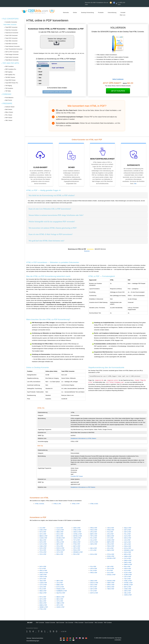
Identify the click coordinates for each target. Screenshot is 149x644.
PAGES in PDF (61, 589)
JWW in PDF (128, 556)
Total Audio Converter (12, 57)
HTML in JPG (57, 504)
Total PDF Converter (11, 27)
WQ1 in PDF (128, 528)
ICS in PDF (110, 573)
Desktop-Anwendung (87, 13)
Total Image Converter (12, 54)
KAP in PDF (43, 542)
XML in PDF (43, 540)
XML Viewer (9, 120)
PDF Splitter (9, 72)
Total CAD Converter (11, 35)
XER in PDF (94, 544)
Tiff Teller (8, 91)
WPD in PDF (111, 585)
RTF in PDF (94, 587)
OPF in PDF (60, 605)
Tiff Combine (9, 88)
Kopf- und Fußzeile (58, 68)
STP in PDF (43, 579)
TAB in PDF (43, 581)
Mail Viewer (9, 109)
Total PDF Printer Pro (12, 83)
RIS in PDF (76, 554)
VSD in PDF (111, 528)
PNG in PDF (94, 530)
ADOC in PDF (77, 532)
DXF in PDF (127, 530)
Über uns (123, 15)
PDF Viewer (9, 118)
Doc (40, 69)
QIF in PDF (110, 567)
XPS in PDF (60, 546)
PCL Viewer (9, 115)
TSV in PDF (43, 550)
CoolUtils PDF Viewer (77, 476)
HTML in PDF (77, 530)
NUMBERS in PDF (62, 591)
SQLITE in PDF (61, 593)
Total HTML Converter (10, 25)
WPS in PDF (111, 587)
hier (135, 184)
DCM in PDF (111, 540)
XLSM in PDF (43, 538)
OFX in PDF (111, 569)
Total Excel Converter (12, 33)
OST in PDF (43, 534)
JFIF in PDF (77, 548)
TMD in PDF (111, 589)
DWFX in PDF (128, 564)
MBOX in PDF (43, 536)
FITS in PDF (43, 552)
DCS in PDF (60, 534)
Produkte (101, 13)
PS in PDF (110, 532)
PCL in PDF (94, 538)
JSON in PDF (77, 538)
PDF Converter (40, 623)
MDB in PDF (60, 585)
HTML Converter (79, 623)
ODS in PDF (128, 569)
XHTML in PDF (77, 534)
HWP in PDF (111, 583)
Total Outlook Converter (13, 46)
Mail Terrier (9, 100)
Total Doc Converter (11, 30)
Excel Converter (89, 623)
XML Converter (99, 623)
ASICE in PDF (60, 607)
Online (75, 13)
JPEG (40, 75)
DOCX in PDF (60, 548)
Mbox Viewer (9, 112)
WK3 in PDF (128, 538)
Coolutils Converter (11, 22)
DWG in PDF (128, 560)
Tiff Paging (9, 86)
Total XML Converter (11, 41)
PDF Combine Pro (11, 69)
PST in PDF (43, 532)
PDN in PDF (77, 550)
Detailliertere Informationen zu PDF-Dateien (83, 487)
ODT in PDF (128, 532)
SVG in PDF (43, 548)
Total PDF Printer (10, 80)
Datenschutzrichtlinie (37, 638)
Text (40, 78)
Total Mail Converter (11, 44)
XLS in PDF (60, 528)
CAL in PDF (94, 540)
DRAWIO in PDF (78, 552)
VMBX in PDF (60, 603)
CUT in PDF (128, 558)
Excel (40, 72)
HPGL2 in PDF (61, 550)
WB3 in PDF (60, 532)
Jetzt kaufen (118, 91)
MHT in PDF (77, 546)
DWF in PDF (77, 528)
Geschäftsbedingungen (33, 641)
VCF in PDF (60, 552)
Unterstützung (112, 13)
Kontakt (123, 13)
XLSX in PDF (60, 530)
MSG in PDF (77, 542)
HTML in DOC (94, 504)
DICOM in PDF (61, 538)
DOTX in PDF (94, 593)
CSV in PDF (43, 554)
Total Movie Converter (12, 60)
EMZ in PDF (111, 536)
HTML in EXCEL (40, 504)
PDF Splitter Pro (10, 75)
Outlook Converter (50, 623)
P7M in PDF (77, 544)
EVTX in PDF (94, 542)
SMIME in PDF (44, 607)
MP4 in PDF (60, 536)
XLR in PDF (127, 536)
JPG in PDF (94, 532)
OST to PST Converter (12, 52)
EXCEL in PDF (111, 575)
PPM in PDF (111, 530)
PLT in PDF (43, 569)
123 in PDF (127, 540)
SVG (40, 81)
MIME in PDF (43, 605)
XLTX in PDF (43, 544)
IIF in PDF (110, 571)
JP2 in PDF (110, 534)
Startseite (66, 13)
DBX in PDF (60, 599)
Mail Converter (60, 623)
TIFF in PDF (94, 536)
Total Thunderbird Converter (14, 49)
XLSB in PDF (43, 583)
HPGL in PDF (60, 542)
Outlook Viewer (10, 107)
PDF (40, 66)
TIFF (40, 84)
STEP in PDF (43, 577)
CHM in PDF (43, 530)
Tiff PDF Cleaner (10, 77)
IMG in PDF (60, 540)
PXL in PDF (127, 534)
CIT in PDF (110, 538)
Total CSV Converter (11, 38)
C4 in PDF (42, 528)
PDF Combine (9, 66)
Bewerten (87, 251)
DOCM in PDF (111, 581)
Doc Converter (69, 623)
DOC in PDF (94, 585)
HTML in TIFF (76, 504)
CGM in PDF (43, 546)
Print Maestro (9, 98)
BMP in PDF (94, 534)
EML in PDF (60, 554)
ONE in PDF (94, 581)
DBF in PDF (60, 544)
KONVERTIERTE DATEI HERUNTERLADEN (57, 92)
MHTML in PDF (78, 536)
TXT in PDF (77, 540)
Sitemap (29, 638)
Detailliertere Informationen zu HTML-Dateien (83, 438)
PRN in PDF (94, 528)
